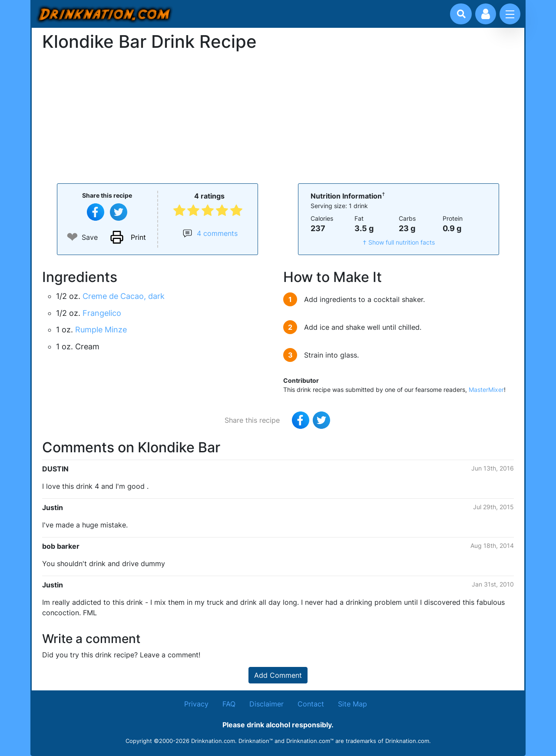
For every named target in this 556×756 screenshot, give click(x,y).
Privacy (196, 704)
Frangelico (102, 313)
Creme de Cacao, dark (124, 296)
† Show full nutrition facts (399, 242)
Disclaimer (266, 704)
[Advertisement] (278, 116)
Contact (311, 704)
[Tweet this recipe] (119, 212)
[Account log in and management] (486, 14)
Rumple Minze (101, 330)
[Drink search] (461, 14)
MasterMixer (486, 390)
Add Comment (278, 675)
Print (138, 237)
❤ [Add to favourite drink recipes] (72, 237)
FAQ (229, 704)
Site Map (352, 704)
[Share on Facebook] (96, 212)
